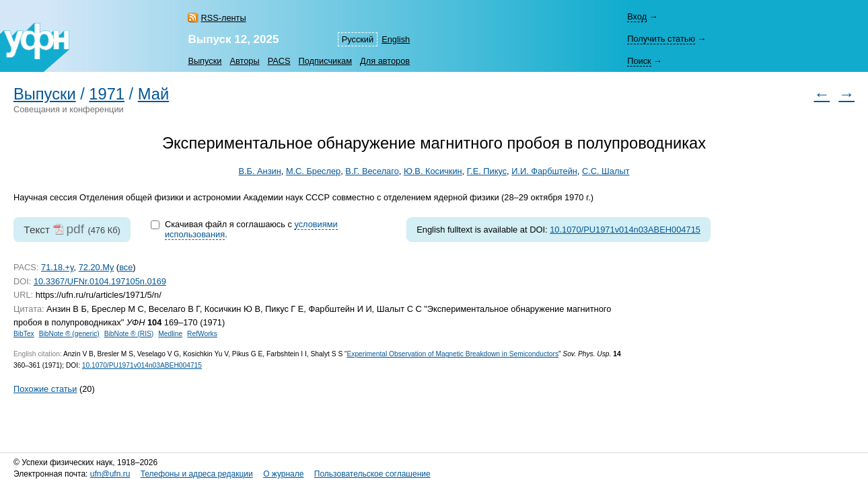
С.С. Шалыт (606, 171)
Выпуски (205, 61)
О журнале (283, 474)
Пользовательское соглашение (372, 474)
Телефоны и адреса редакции (197, 474)
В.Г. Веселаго (372, 171)
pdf (75, 229)
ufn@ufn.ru (110, 474)
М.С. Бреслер (313, 171)
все (126, 267)
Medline (170, 334)
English (396, 39)
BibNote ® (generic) (69, 334)
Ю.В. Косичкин (433, 171)
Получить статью (661, 39)
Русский (358, 39)
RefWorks (202, 334)
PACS (279, 61)
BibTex (24, 334)
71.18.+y (58, 267)
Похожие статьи (45, 389)
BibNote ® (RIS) (129, 334)
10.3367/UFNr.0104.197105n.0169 (100, 281)
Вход (637, 16)
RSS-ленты (223, 18)
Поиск (639, 61)
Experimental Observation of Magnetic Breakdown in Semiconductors (453, 354)
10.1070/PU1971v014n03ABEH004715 (625, 230)
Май (153, 94)
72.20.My (97, 267)
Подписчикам (325, 61)
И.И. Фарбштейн (544, 171)
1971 (107, 94)
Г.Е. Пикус (487, 171)
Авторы (244, 61)
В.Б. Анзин (259, 171)
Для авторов (385, 61)
